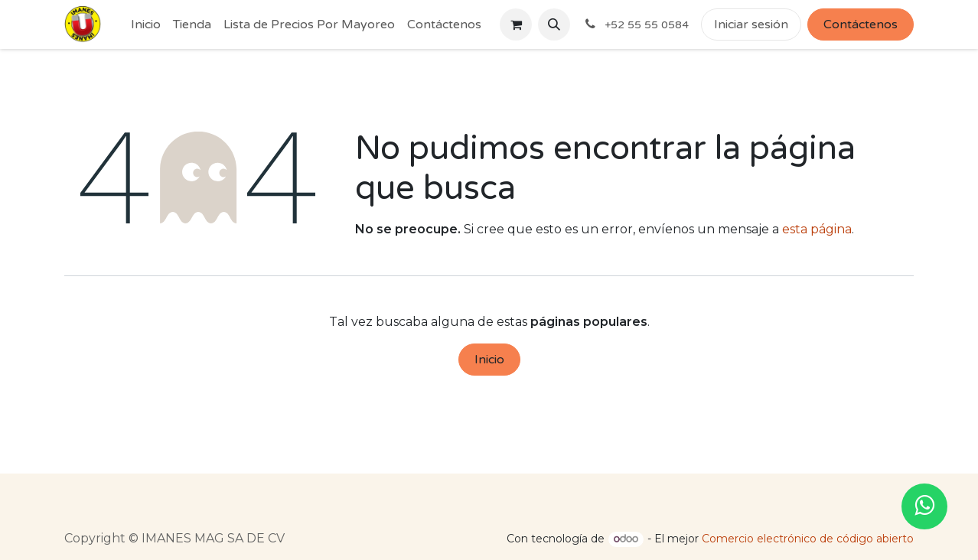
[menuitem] (146, 24)
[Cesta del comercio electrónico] (516, 24)
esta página (817, 229)
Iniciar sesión (751, 24)
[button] (554, 24)
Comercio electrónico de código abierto (808, 539)
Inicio (489, 360)
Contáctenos (861, 24)
